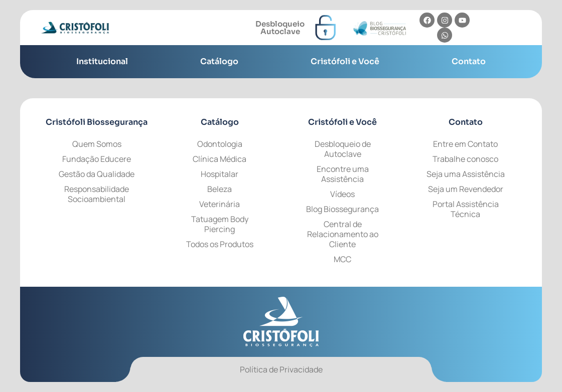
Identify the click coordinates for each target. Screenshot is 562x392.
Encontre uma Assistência (343, 174)
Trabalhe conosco (465, 159)
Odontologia (220, 144)
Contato (469, 61)
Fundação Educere (97, 159)
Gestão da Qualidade (97, 174)
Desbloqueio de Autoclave (343, 149)
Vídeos (342, 194)
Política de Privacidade (281, 369)
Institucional (102, 61)
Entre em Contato (465, 144)
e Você (342, 122)
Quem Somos (97, 144)
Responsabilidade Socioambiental (97, 194)
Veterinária (220, 204)
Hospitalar (220, 174)
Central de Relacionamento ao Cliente (343, 234)
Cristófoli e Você (345, 61)
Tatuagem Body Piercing (220, 224)
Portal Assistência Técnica (466, 209)
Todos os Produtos (220, 244)
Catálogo (219, 61)
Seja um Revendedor (466, 189)
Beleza (220, 189)
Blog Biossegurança (342, 209)
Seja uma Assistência (466, 174)
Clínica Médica (220, 159)
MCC (342, 259)
